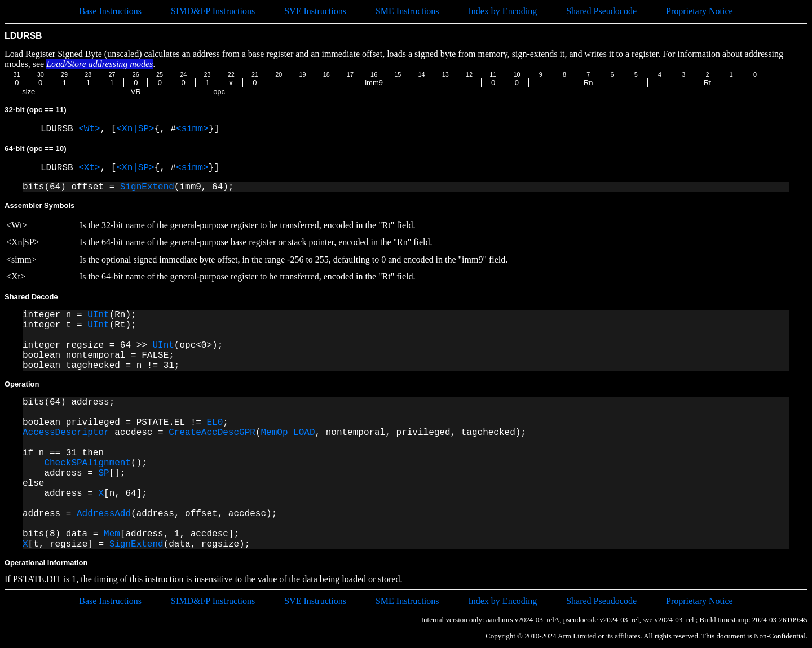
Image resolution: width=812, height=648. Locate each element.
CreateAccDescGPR (212, 433)
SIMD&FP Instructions (213, 11)
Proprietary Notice (700, 11)
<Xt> (89, 168)
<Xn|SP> (135, 129)
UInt (98, 315)
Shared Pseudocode (601, 11)
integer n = (55, 315)
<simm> (192, 129)
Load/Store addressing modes (100, 64)
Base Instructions (110, 11)
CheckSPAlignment (87, 463)
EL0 (215, 423)
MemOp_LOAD (288, 433)
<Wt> (89, 129)
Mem (112, 534)
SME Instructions (407, 11)
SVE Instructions (315, 11)
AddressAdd (104, 514)
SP (103, 473)
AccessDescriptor (66, 433)
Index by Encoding (502, 11)
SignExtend (147, 187)
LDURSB (59, 129)
